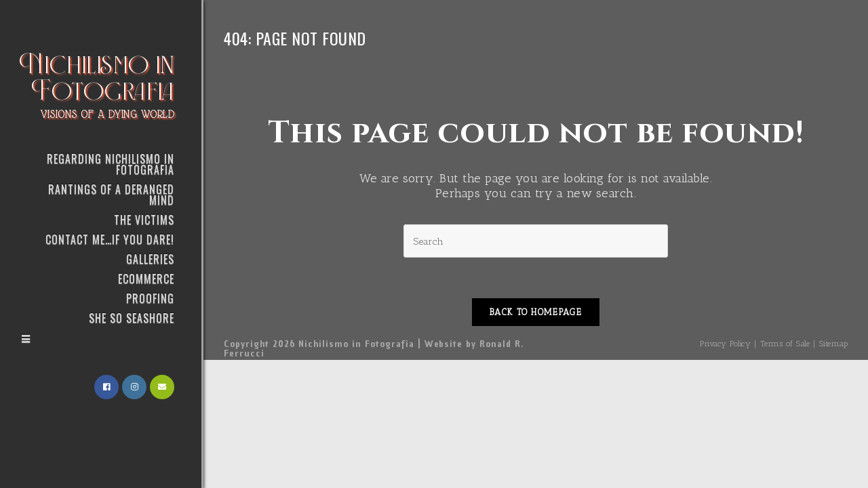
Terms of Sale (785, 344)
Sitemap (834, 344)
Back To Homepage (536, 312)
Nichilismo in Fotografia (97, 83)
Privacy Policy (725, 344)
